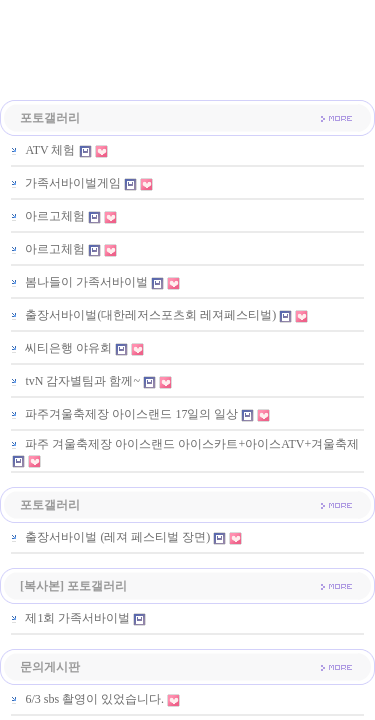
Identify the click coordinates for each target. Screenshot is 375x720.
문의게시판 (50, 667)
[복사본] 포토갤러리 (73, 586)
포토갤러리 (50, 118)
